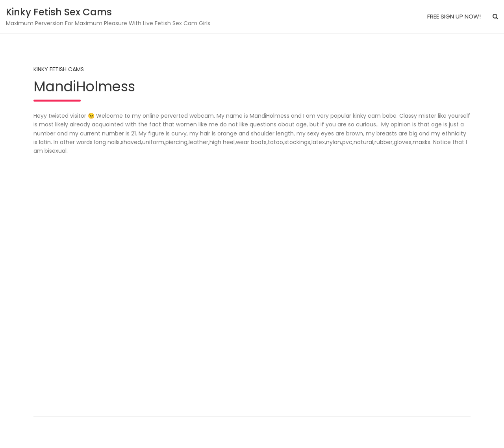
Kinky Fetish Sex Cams (59, 12)
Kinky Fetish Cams (59, 69)
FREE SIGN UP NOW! (454, 16)
